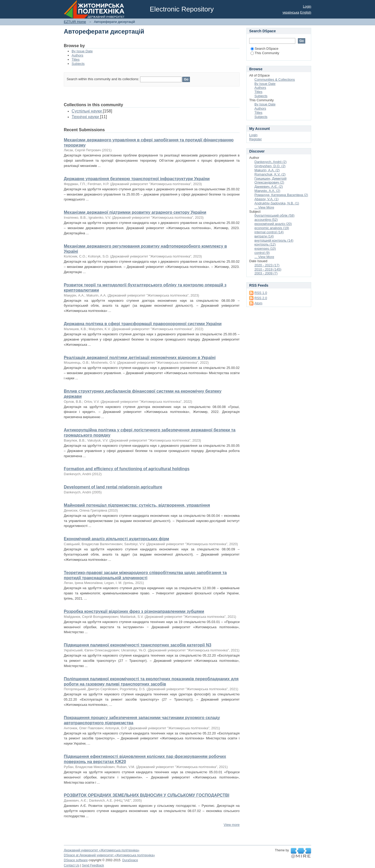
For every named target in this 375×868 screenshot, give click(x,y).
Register (255, 139)
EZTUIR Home (75, 22)
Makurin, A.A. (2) (267, 170)
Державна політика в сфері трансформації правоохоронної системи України (143, 324)
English (306, 12)
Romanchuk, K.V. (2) (270, 174)
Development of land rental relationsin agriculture (113, 487)
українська (291, 12)
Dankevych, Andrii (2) (271, 162)
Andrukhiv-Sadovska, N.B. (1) (277, 203)
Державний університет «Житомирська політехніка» (102, 850)
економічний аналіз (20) (273, 224)
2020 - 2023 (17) (267, 265)
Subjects (78, 64)
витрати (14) (264, 236)
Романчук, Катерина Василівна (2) (281, 195)
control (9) (262, 253)
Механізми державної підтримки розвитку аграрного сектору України (135, 212)
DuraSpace (130, 860)
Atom (258, 303)
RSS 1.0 (261, 293)
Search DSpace (264, 49)
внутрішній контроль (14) (274, 240)
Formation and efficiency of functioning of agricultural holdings (127, 469)
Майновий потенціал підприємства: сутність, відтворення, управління (137, 505)
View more (232, 825)
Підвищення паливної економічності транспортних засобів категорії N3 (137, 645)
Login (307, 6)
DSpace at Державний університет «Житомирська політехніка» (109, 855)
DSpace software (76, 860)
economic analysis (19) (272, 228)
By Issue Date (82, 51)
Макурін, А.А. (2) (267, 191)
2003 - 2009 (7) (266, 273)
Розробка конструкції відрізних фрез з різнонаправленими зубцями (134, 611)
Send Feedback (93, 865)
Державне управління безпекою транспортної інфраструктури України (137, 179)
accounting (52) (266, 220)
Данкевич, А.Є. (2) (269, 187)
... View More (264, 207)
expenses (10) (265, 249)
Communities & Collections (275, 80)
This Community (265, 53)
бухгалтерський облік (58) (274, 215)
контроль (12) (265, 244)
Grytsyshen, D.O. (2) (270, 166)
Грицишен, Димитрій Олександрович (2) (270, 181)
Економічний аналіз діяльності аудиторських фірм (116, 539)
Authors (77, 55)
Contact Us (72, 865)
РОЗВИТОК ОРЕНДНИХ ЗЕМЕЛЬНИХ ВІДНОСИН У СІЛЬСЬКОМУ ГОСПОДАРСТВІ (146, 795)
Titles (76, 59)
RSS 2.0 (261, 298)
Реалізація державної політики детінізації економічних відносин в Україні (140, 358)
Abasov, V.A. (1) (267, 199)
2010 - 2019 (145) (268, 269)
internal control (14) (269, 232)
